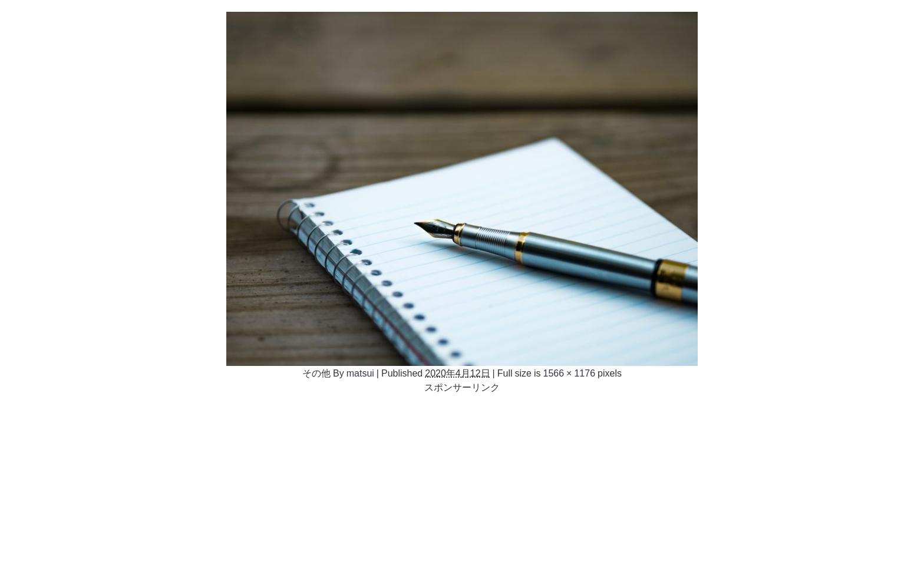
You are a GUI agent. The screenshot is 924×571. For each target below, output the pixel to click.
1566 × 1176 (570, 373)
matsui (360, 373)
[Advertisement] (462, 477)
